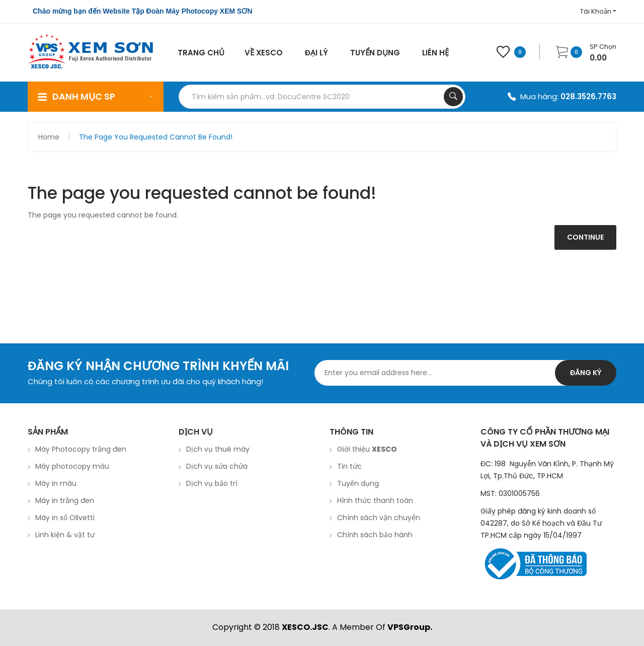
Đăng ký (586, 373)
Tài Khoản (598, 11)
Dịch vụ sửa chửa (217, 466)
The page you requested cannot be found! (156, 137)
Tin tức (349, 466)
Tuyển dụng (358, 483)
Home (49, 137)
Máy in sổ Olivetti (65, 518)
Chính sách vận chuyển (379, 518)
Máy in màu (56, 483)
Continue (585, 237)
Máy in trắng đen (65, 500)
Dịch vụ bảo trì (212, 483)
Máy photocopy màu (72, 466)
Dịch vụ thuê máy (218, 449)
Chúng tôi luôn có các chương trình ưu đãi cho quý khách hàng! (145, 381)
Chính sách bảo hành (375, 535)
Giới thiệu (367, 449)
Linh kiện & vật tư (65, 535)
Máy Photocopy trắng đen (81, 449)
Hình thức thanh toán (375, 500)
